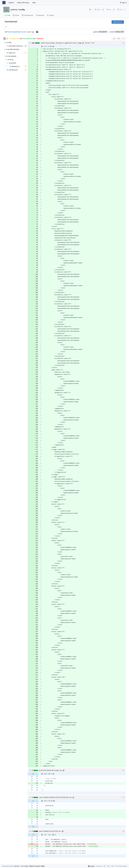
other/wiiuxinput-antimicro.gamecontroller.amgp (61, 43)
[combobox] (114, 39)
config (22, 10)
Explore (11, 3)
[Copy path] (83, 43)
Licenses (99, 866)
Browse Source (118, 22)
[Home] (4, 3)
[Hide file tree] (5, 39)
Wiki (113, 866)
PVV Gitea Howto (121, 866)
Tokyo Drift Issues (23, 3)
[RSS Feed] (90, 10)
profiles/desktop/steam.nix (51, 770)
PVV (108, 866)
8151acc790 (120, 32)
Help (34, 3)
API (105, 866)
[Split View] (119, 39)
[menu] (124, 39)
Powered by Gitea (8, 866)
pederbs (14, 10)
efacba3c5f (103, 32)
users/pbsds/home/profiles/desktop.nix (55, 797)
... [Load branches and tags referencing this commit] (6, 27)
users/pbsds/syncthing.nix (50, 831)
